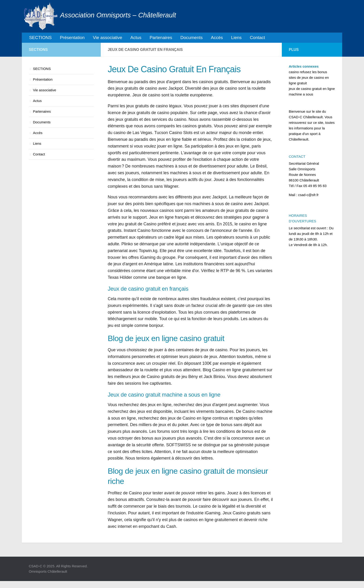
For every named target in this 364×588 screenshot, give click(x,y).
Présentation (70, 38)
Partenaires (154, 38)
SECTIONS (40, 38)
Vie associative (104, 38)
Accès (206, 38)
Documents (182, 38)
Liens (224, 38)
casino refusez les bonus (308, 73)
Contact (243, 38)
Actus (130, 38)
